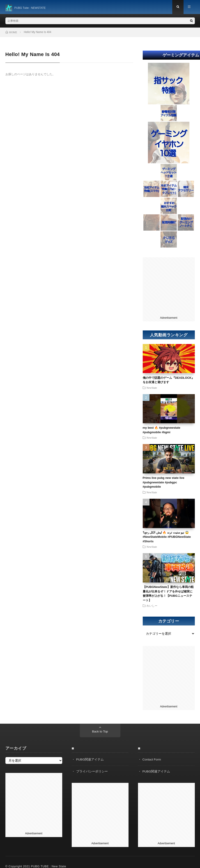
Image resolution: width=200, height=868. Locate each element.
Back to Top (100, 732)
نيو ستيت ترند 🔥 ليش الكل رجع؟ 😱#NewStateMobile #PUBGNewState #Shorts (167, 538)
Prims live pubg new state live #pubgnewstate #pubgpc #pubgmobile (164, 483)
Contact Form (152, 760)
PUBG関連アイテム (90, 760)
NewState (152, 388)
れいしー (152, 606)
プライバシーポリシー (92, 772)
